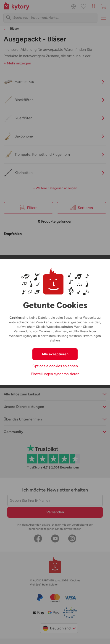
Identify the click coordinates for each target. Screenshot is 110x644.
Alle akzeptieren (55, 354)
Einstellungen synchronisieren (55, 374)
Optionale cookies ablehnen (55, 366)
